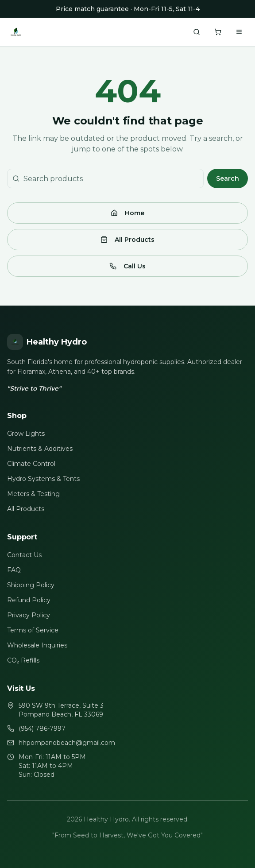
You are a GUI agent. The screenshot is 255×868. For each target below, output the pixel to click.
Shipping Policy (31, 585)
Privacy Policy (29, 615)
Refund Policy (29, 600)
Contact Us (24, 555)
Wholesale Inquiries (37, 645)
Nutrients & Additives (40, 449)
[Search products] (197, 32)
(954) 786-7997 (42, 728)
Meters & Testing (33, 494)
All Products (127, 240)
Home (127, 213)
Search (228, 178)
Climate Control (31, 464)
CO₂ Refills (23, 660)
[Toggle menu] (239, 32)
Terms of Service (33, 630)
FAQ (14, 570)
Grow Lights (26, 434)
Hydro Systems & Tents (43, 479)
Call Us (127, 266)
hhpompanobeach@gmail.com (67, 743)
